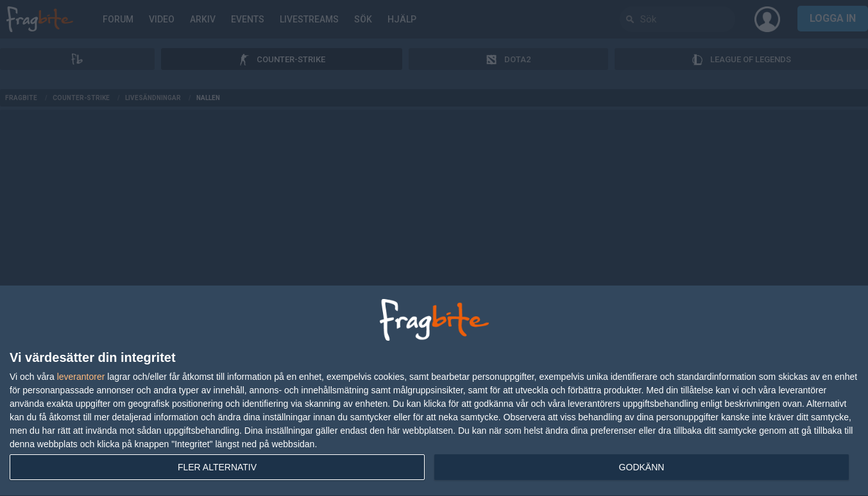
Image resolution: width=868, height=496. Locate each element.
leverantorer (81, 377)
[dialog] (434, 391)
